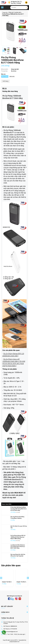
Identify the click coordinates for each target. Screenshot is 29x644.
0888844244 (14, 626)
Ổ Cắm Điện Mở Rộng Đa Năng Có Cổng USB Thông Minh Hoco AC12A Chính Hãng (19, 509)
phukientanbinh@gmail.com (11, 632)
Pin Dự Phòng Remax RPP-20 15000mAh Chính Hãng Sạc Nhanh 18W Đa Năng (18, 537)
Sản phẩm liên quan (11, 565)
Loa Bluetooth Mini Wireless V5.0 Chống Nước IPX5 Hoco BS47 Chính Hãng (18, 547)
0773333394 (14, 629)
